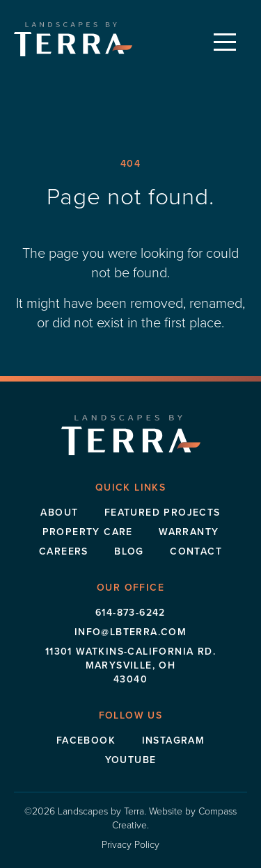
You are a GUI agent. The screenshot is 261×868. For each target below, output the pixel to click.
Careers (64, 551)
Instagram (174, 740)
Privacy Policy (130, 844)
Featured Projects (163, 512)
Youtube (131, 760)
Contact (196, 551)
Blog (129, 551)
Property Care (88, 532)
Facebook (86, 740)
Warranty (189, 532)
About (59, 512)
